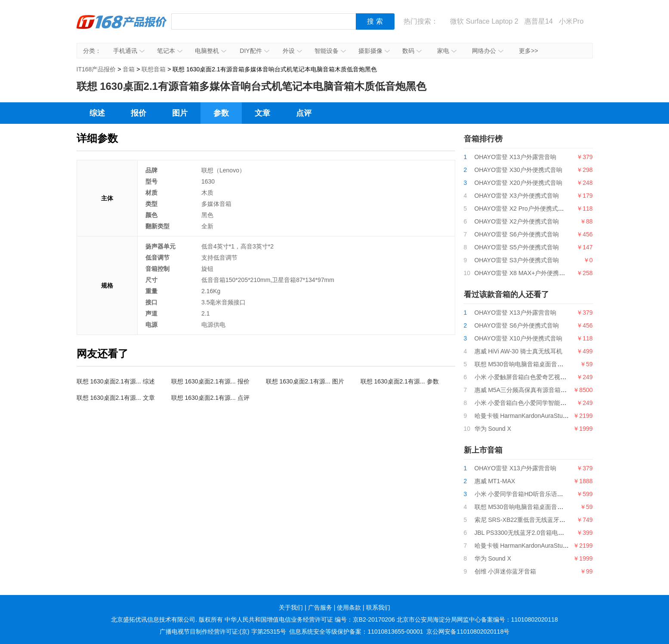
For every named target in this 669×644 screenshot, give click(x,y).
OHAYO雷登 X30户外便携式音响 (518, 170)
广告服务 (320, 607)
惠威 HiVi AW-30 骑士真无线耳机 (518, 351)
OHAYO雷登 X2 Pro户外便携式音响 (522, 209)
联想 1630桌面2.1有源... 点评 (210, 398)
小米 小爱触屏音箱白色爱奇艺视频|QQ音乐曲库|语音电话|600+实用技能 (570, 377)
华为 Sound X (493, 429)
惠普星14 (539, 21)
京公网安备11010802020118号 (468, 632)
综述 (97, 113)
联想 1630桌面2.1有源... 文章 (116, 398)
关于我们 (291, 607)
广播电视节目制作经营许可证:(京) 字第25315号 (223, 632)
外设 (292, 51)
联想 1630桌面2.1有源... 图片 (305, 381)
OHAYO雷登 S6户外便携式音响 (517, 234)
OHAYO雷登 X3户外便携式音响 (517, 196)
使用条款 (349, 607)
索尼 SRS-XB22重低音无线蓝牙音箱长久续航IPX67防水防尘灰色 (561, 520)
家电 (447, 51)
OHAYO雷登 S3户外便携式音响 (517, 260)
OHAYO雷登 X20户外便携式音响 (518, 183)
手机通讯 (129, 51)
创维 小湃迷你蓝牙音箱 (506, 571)
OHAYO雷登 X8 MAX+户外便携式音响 (526, 273)
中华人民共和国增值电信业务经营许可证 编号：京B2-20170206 (310, 619)
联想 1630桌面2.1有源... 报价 (210, 381)
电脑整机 (211, 51)
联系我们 (378, 607)
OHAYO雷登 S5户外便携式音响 (517, 247)
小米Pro (571, 21)
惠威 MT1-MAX (495, 481)
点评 (304, 113)
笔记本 (170, 51)
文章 (262, 113)
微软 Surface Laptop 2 (484, 21)
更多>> (528, 51)
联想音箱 (154, 69)
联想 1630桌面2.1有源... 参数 (400, 381)
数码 (412, 51)
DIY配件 (254, 51)
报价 (139, 113)
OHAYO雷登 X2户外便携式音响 (517, 221)
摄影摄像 (374, 51)
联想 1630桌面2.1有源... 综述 (116, 381)
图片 (180, 113)
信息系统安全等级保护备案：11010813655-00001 (356, 632)
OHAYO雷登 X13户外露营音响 (515, 157)
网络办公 (488, 51)
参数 (221, 113)
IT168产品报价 (122, 28)
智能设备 (330, 51)
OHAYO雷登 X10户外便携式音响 (518, 338)
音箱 (129, 69)
